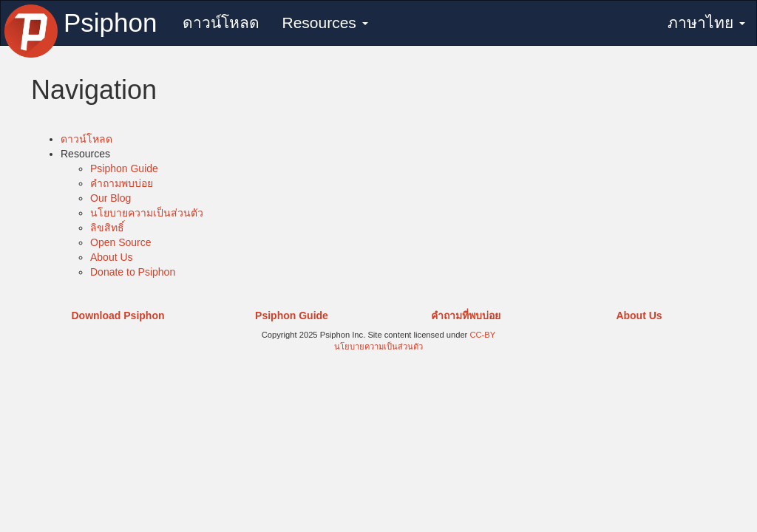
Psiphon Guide (124, 168)
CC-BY (482, 335)
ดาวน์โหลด (221, 23)
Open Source (121, 242)
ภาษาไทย (706, 23)
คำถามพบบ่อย (122, 183)
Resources (325, 23)
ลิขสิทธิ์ (107, 228)
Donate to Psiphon (133, 272)
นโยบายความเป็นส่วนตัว (147, 213)
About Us (112, 257)
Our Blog (111, 198)
